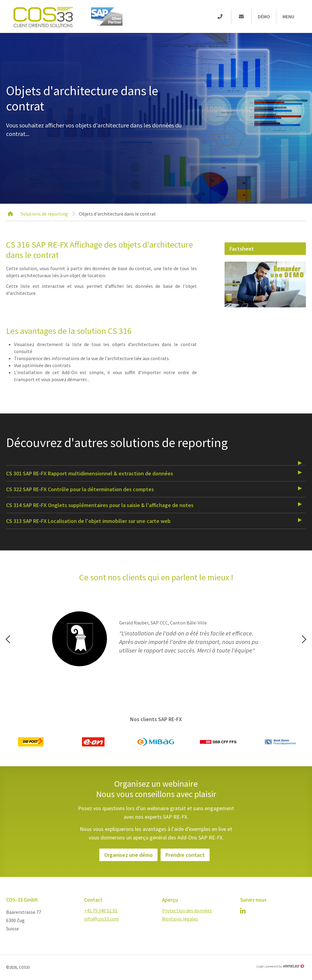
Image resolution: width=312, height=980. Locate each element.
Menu (288, 16)
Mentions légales (180, 919)
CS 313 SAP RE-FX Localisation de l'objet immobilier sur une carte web (88, 521)
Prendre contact (185, 855)
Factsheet (242, 249)
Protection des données (187, 910)
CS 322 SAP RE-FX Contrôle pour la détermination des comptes (80, 489)
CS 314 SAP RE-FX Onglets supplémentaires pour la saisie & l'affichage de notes (100, 505)
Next (303, 639)
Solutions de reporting (44, 214)
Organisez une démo (128, 855)
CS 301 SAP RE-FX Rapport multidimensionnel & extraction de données (90, 473)
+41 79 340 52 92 (101, 910)
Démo (264, 16)
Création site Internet (285, 966)
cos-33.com (43, 16)
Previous (9, 639)
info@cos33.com (101, 919)
